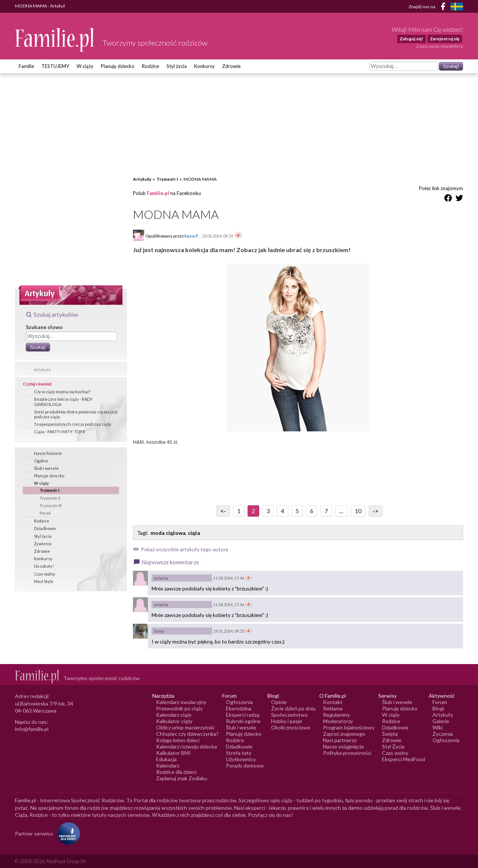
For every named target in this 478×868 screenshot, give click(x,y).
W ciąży (85, 66)
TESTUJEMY (55, 66)
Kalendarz (168, 765)
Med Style (44, 581)
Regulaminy (336, 715)
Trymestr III (51, 506)
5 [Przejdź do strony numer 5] (297, 511)
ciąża (194, 533)
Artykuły (42, 370)
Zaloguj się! (411, 39)
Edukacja (166, 759)
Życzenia (443, 734)
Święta (390, 734)
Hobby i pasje (287, 721)
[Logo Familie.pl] (55, 40)
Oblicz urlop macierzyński (185, 727)
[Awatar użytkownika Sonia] (140, 631)
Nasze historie (48, 453)
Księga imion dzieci (178, 740)
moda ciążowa (168, 533)
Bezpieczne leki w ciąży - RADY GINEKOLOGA (63, 402)
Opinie (279, 702)
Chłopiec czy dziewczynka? (187, 734)
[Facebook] (444, 8)
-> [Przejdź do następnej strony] (376, 511)
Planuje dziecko (49, 476)
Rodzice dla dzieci (176, 772)
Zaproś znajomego (344, 734)
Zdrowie (231, 66)
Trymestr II (50, 498)
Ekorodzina (239, 708)
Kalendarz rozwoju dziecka (187, 746)
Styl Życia (393, 746)
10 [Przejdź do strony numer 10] (358, 511)
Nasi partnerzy (340, 740)
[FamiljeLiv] (457, 7)
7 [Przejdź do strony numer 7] (326, 511)
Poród (45, 513)
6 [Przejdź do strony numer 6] (312, 511)
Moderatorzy (338, 721)
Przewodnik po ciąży (179, 708)
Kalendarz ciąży (174, 715)
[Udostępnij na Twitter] (459, 199)
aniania (161, 578)
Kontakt (333, 702)
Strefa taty (239, 753)
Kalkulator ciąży (174, 721)
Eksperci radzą (243, 715)
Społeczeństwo (289, 715)
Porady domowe (245, 765)
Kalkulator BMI (173, 753)
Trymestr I (49, 490)
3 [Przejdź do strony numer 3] (268, 511)
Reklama (333, 708)
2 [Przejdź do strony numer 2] (253, 511)
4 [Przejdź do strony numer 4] (283, 511)
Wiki (437, 727)
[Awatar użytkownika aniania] (140, 578)
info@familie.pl (32, 729)
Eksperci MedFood (403, 759)
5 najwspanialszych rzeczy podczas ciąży (73, 424)
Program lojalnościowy (349, 727)
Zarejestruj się (445, 39)
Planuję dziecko (118, 66)
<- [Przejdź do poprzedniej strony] (223, 511)
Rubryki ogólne (243, 721)
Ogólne (41, 461)
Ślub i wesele (46, 468)
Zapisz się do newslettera (440, 46)
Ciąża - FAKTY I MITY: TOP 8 (59, 432)
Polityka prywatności (347, 753)
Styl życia (177, 66)
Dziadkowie (45, 528)
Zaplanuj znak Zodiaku (182, 778)
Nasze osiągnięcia (343, 746)
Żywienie (43, 544)
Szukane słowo (44, 327)
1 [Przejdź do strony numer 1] (239, 511)
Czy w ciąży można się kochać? (62, 392)
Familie (26, 66)
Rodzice (150, 66)
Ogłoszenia (239, 702)
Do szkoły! (44, 566)
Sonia (159, 631)
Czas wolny (45, 574)
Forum (440, 702)
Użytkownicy (241, 759)
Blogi (438, 708)
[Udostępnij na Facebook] (448, 199)
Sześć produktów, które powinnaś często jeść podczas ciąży (76, 414)
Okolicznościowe (291, 727)
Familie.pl (158, 193)
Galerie (441, 721)
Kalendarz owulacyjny (181, 702)
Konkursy (204, 66)
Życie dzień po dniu (293, 708)
